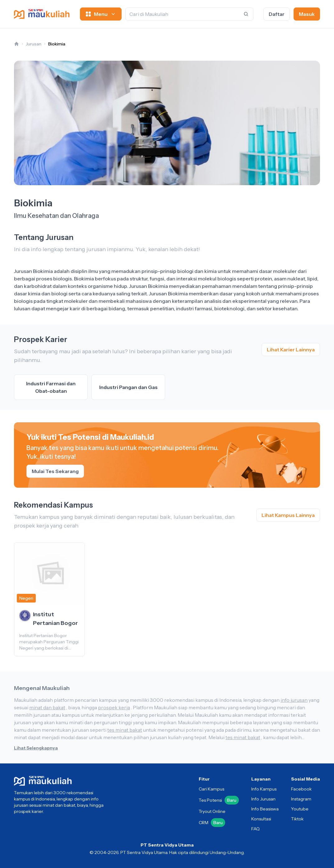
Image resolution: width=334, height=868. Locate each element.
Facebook (301, 789)
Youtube (300, 809)
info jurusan (294, 700)
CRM (212, 823)
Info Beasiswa (265, 809)
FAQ (255, 829)
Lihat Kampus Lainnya (288, 515)
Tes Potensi (219, 800)
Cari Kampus (211, 789)
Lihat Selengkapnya (36, 748)
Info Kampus (264, 789)
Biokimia (57, 44)
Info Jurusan (263, 799)
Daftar (277, 14)
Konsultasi (261, 819)
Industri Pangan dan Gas (128, 387)
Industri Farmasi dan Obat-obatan (51, 387)
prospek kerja (114, 707)
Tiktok (297, 819)
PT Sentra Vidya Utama (167, 845)
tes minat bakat (125, 730)
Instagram (301, 799)
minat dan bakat (47, 707)
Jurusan (34, 44)
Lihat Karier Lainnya (291, 350)
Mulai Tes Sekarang (55, 471)
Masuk (307, 14)
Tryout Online (212, 811)
